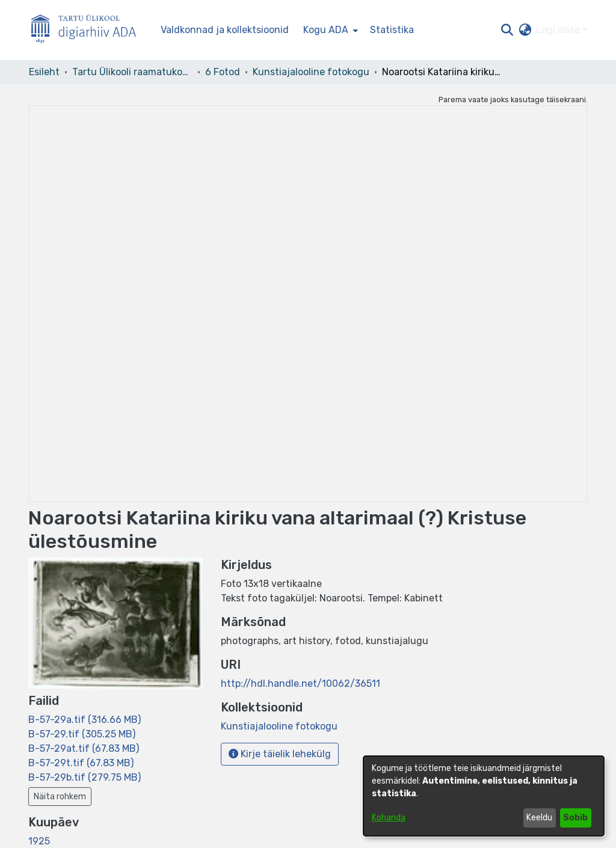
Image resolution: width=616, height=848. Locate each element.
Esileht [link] (44, 72)
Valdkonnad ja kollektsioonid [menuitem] (225, 30)
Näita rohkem (60, 797)
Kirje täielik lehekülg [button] (280, 754)
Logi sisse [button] (559, 30)
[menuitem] (329, 30)
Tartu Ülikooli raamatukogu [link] (132, 72)
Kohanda (389, 818)
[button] (507, 30)
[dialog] (484, 796)
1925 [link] (39, 841)
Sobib (575, 818)
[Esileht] (88, 30)
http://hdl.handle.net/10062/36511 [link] (300, 684)
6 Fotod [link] (223, 72)
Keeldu (539, 818)
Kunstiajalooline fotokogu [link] (311, 72)
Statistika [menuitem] (392, 30)
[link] (85, 720)
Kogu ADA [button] (326, 30)
